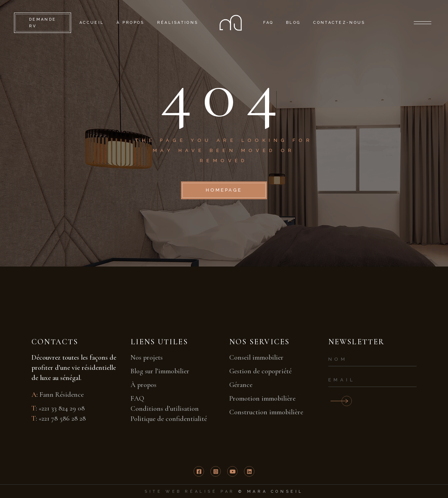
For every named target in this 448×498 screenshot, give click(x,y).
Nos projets (147, 358)
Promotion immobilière (262, 399)
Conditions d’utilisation (165, 409)
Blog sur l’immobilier (160, 371)
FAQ (137, 399)
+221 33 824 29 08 (62, 408)
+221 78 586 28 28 (62, 419)
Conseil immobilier (256, 358)
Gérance (241, 385)
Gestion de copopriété (260, 371)
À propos (143, 385)
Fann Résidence (62, 395)
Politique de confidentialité (169, 419)
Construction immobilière (266, 412)
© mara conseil (271, 492)
